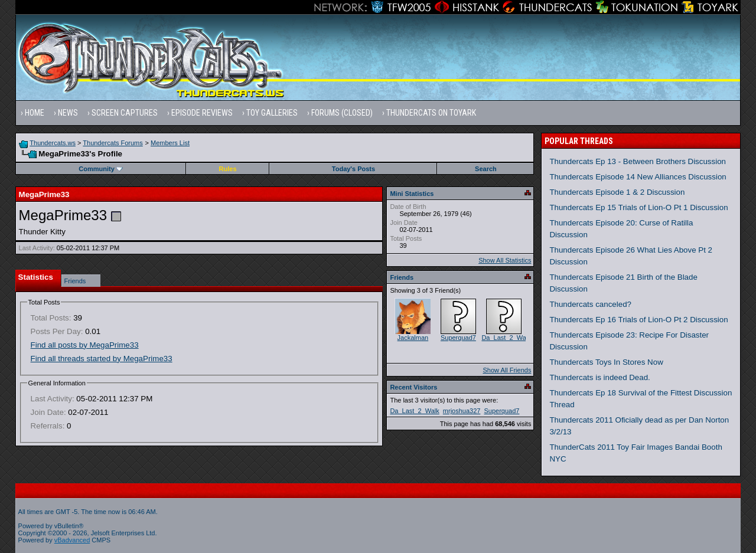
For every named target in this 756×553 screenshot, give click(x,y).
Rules (228, 169)
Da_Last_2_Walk (506, 338)
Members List (170, 143)
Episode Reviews (202, 113)
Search (486, 169)
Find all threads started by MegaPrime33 (102, 359)
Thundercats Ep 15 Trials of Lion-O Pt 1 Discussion (638, 207)
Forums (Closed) (342, 113)
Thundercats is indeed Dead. (599, 377)
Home (35, 113)
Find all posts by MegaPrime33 (85, 345)
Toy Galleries (272, 113)
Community (101, 169)
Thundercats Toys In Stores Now (606, 362)
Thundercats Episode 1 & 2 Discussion (617, 192)
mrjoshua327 (462, 411)
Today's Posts (353, 169)
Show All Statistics (505, 260)
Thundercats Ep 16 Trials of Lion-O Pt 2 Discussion (638, 320)
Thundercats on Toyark (431, 113)
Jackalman (413, 338)
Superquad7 (458, 338)
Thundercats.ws (53, 143)
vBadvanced (72, 540)
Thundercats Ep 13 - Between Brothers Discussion (638, 161)
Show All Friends (507, 370)
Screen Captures (125, 113)
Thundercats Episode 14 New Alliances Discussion (638, 177)
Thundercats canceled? (590, 304)
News (68, 113)
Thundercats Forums (113, 143)
